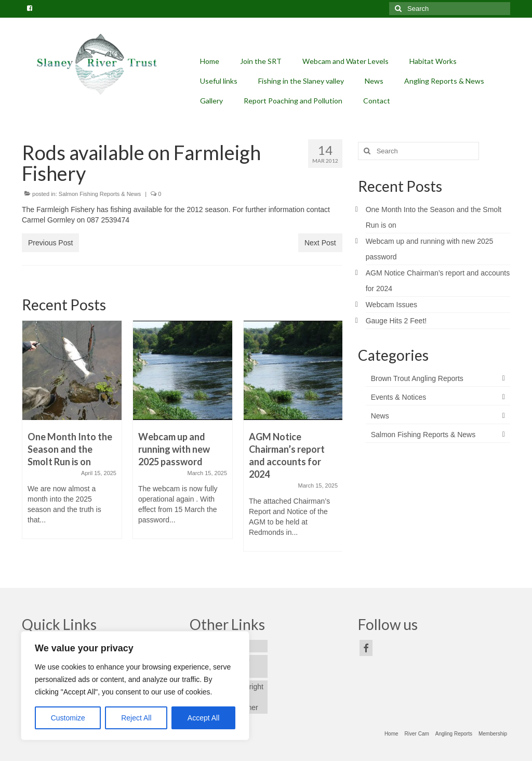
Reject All (136, 718)
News (380, 416)
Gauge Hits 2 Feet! (396, 321)
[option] (72, 435)
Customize (68, 718)
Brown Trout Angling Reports (417, 378)
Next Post (320, 243)
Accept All (203, 718)
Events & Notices (399, 397)
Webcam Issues (391, 305)
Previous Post (50, 243)
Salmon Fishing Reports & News (100, 194)
